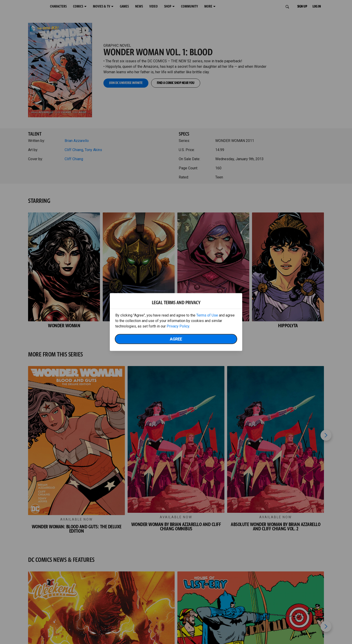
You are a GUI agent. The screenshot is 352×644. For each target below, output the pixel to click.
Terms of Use (207, 315)
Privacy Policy (178, 326)
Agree (176, 339)
